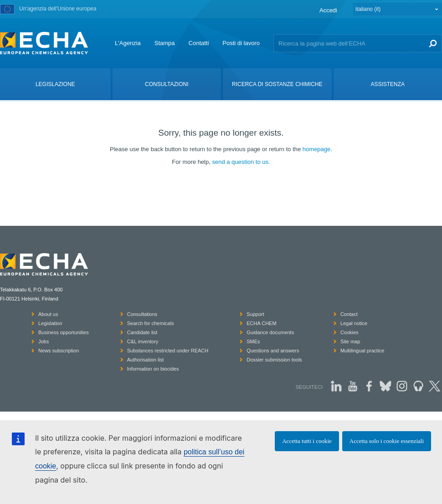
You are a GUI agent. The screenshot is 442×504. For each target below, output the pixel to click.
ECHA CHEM (261, 323)
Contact (349, 314)
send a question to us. (241, 162)
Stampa (165, 43)
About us (48, 314)
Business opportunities (64, 332)
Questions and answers (273, 351)
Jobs (44, 341)
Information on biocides (153, 369)
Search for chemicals (151, 323)
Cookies (349, 332)
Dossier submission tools (274, 360)
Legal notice (354, 323)
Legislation (50, 323)
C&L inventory (143, 341)
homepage (316, 149)
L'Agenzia (128, 43)
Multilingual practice (362, 351)
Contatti (199, 43)
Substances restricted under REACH (168, 351)
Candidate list (142, 332)
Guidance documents (270, 332)
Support (255, 314)
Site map (350, 341)
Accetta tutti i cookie (307, 441)
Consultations (142, 314)
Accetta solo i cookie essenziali (387, 441)
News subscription (59, 351)
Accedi (328, 10)
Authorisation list (146, 360)
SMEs (253, 341)
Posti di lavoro (241, 43)
